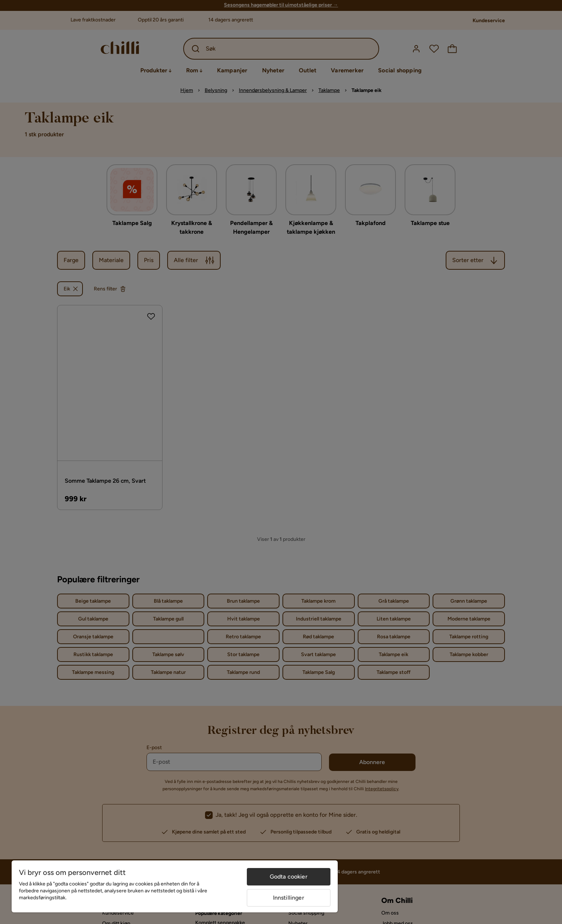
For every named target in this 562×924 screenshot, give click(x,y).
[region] (175, 886)
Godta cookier (289, 877)
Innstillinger (289, 898)
